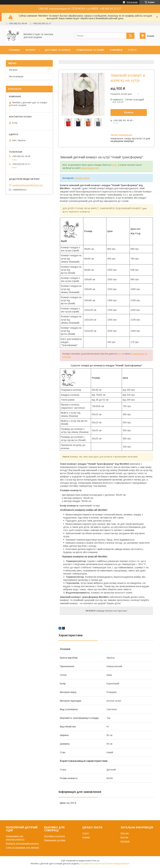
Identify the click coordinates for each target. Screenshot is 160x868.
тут (114, 165)
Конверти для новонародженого (22, 843)
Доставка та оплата (58, 50)
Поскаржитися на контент (91, 864)
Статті (132, 50)
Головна (14, 50)
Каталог (31, 50)
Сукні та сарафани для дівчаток (22, 847)
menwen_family (82, 178)
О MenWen (116, 50)
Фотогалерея (16, 76)
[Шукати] (130, 36)
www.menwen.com (90, 168)
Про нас (125, 833)
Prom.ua (95, 861)
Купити (129, 112)
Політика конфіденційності (117, 864)
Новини (86, 837)
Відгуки (124, 837)
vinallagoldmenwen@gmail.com (27, 185)
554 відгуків (132, 2)
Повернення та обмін (90, 50)
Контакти (15, 58)
